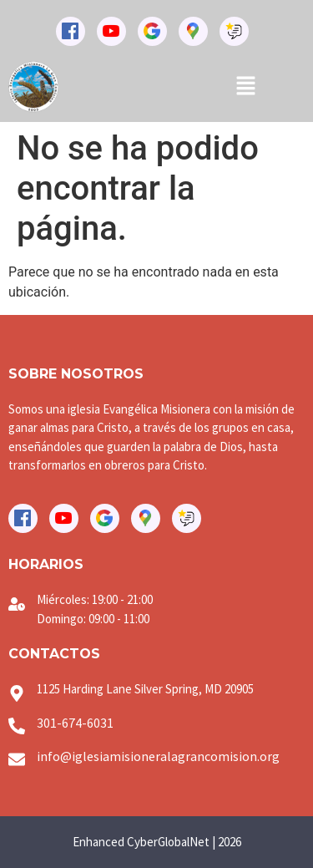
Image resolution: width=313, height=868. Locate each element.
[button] (245, 87)
